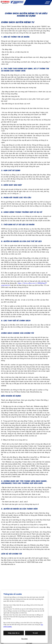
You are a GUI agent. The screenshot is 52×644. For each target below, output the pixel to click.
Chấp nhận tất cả (14, 633)
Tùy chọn (24, 639)
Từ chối (35, 633)
